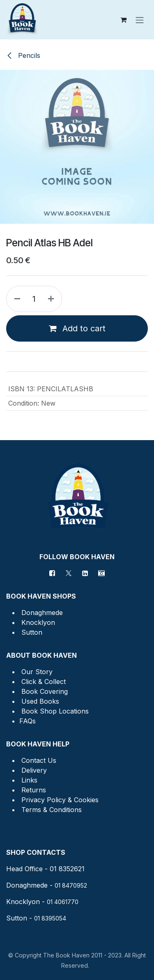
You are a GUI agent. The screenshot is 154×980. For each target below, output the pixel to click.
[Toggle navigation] (140, 20)
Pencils (23, 55)
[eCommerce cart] (123, 20)
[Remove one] (16, 299)
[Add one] (53, 299)
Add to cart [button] (77, 328)
